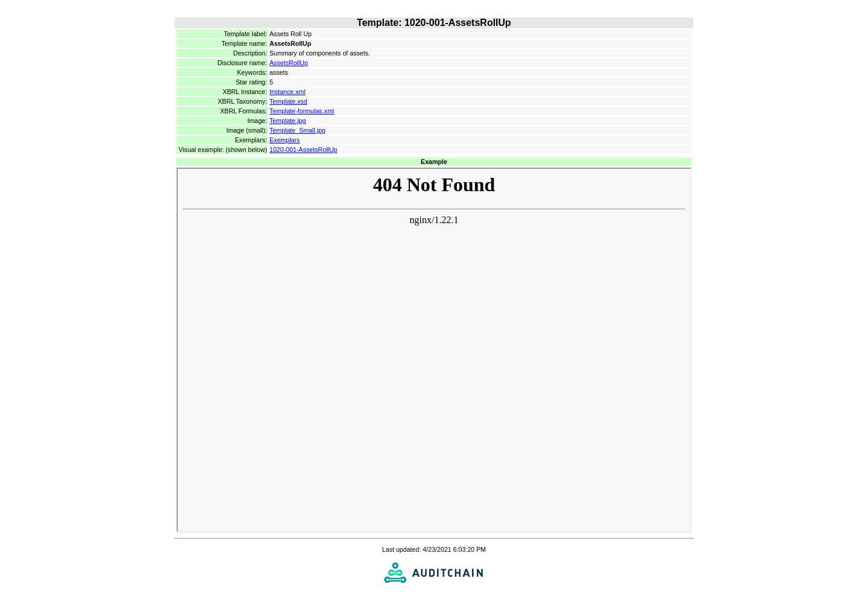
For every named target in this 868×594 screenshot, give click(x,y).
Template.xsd (288, 101)
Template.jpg (288, 121)
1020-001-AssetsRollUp (303, 150)
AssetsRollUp (289, 63)
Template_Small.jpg (297, 130)
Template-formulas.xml (302, 111)
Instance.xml (288, 92)
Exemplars (285, 140)
